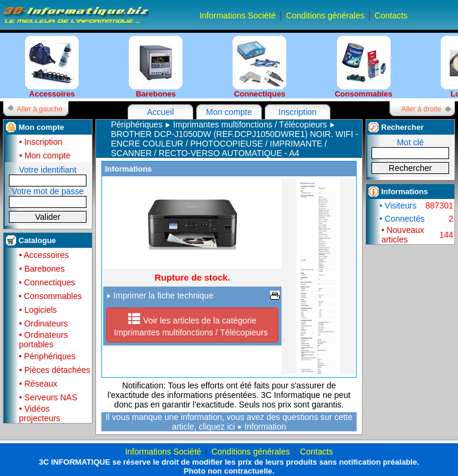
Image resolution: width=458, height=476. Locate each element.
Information (265, 427)
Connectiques (259, 67)
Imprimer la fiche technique (160, 295)
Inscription (298, 112)
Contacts (391, 15)
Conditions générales (325, 15)
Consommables (363, 67)
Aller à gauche (40, 109)
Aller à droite (421, 109)
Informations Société (238, 15)
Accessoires (52, 67)
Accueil (160, 112)
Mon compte (229, 112)
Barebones (156, 67)
